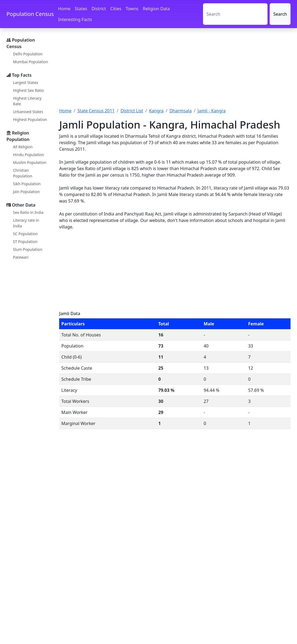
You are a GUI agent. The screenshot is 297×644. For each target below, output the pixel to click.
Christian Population (23, 173)
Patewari (21, 257)
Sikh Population (27, 184)
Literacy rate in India (26, 223)
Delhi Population (28, 54)
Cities (116, 9)
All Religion (23, 147)
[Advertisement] (175, 71)
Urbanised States (28, 112)
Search (280, 14)
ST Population (25, 242)
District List (132, 111)
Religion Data (156, 9)
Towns (132, 9)
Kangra (156, 111)
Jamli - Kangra (212, 111)
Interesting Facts (75, 19)
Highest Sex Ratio (29, 90)
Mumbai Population (31, 62)
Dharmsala (181, 111)
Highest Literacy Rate (27, 101)
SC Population (25, 234)
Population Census (30, 14)
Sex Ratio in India (28, 212)
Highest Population (30, 119)
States (81, 9)
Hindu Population (29, 155)
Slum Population (28, 249)
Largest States (26, 82)
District (99, 9)
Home (64, 9)
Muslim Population (30, 162)
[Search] (235, 14)
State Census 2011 (96, 111)
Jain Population (26, 192)
